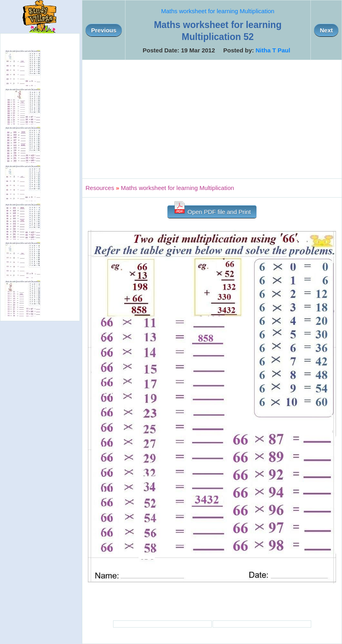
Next (326, 30)
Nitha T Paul (273, 50)
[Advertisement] (212, 119)
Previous (104, 30)
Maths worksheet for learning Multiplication (218, 11)
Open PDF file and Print (212, 210)
